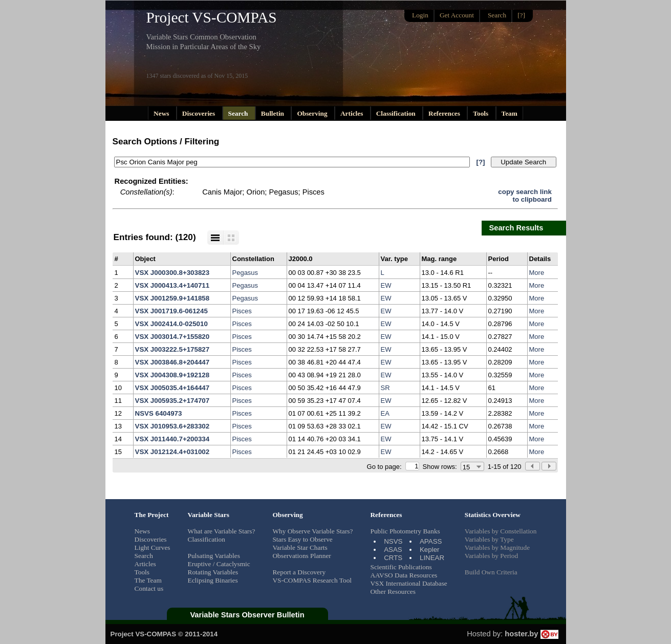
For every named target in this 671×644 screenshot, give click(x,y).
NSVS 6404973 (159, 413)
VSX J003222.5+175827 (172, 349)
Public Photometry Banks (405, 531)
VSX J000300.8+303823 (172, 273)
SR (385, 388)
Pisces (242, 311)
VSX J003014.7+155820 (172, 337)
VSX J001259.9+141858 (172, 298)
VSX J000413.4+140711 (172, 285)
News (162, 113)
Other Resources (393, 592)
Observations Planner (301, 556)
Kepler (430, 550)
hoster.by (531, 634)
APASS (431, 541)
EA (385, 413)
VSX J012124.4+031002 (172, 452)
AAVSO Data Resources (404, 575)
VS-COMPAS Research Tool (312, 580)
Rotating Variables (213, 572)
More (537, 273)
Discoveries (200, 113)
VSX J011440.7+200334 (172, 439)
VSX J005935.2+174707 (172, 401)
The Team (148, 580)
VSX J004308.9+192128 (172, 375)
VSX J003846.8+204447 (172, 362)
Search (239, 113)
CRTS (393, 558)
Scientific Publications (401, 567)
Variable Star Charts (300, 548)
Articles (353, 113)
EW (386, 285)
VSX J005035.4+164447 (172, 388)
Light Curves (153, 548)
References (445, 113)
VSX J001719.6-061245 (171, 311)
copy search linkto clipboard (525, 196)
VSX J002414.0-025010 (171, 324)
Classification (397, 113)
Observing (313, 113)
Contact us (149, 588)
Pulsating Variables (214, 556)
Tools (481, 113)
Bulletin (274, 113)
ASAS (393, 550)
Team (510, 113)
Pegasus (245, 273)
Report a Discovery (299, 572)
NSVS (393, 541)
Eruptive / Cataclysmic (219, 564)
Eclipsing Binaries (213, 580)
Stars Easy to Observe (302, 539)
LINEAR (432, 558)
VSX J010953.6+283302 (172, 426)
